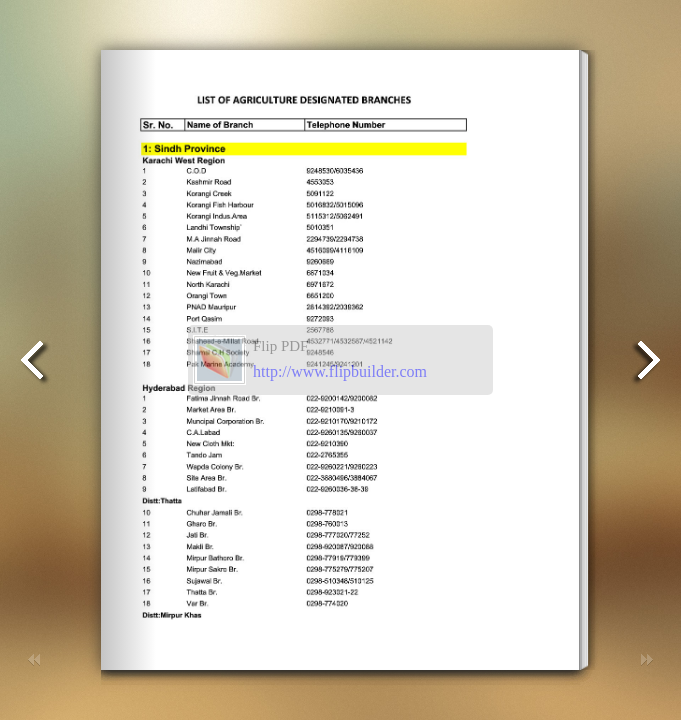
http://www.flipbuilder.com (340, 371)
